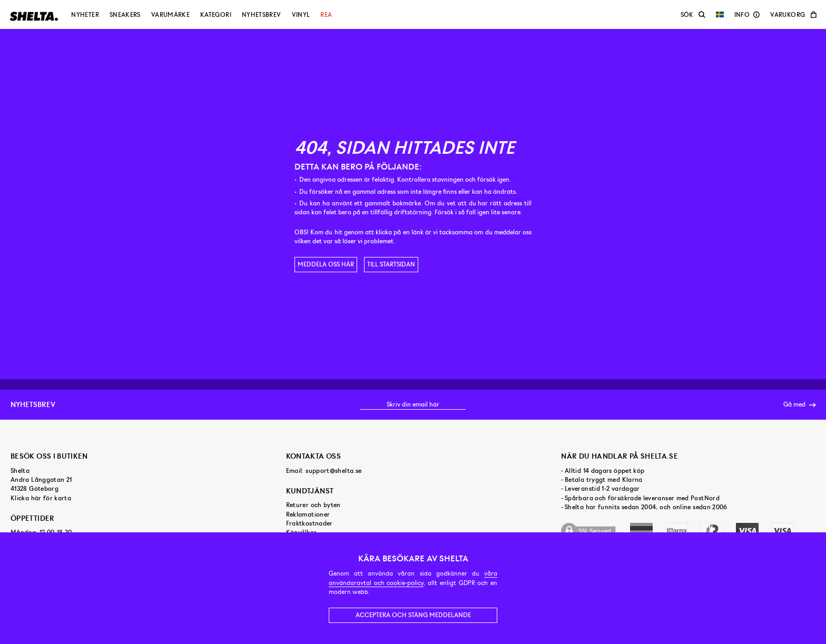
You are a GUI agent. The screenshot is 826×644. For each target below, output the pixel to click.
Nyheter (85, 15)
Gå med (799, 405)
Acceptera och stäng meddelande (413, 615)
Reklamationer (308, 514)
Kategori (216, 15)
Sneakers (125, 15)
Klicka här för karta (41, 498)
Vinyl (301, 15)
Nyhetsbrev (262, 15)
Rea (326, 15)
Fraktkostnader (309, 523)
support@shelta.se (333, 471)
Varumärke (170, 15)
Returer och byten (313, 505)
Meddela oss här (326, 264)
